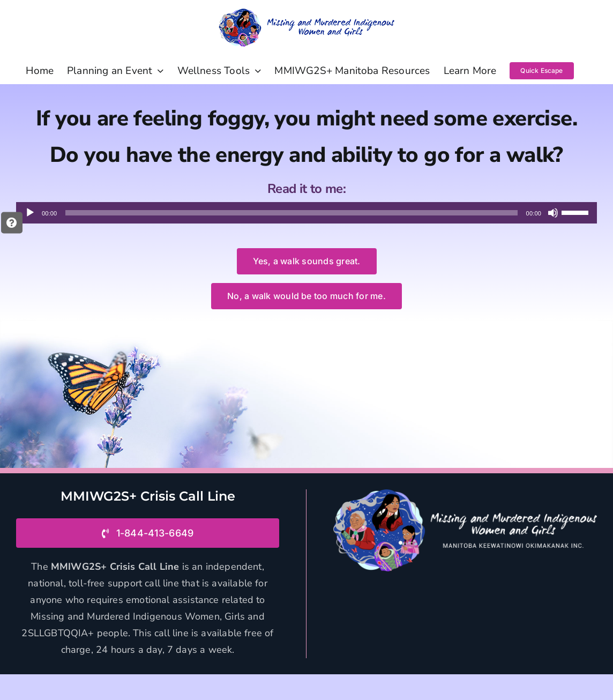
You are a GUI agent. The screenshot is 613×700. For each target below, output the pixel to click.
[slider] (291, 213)
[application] (306, 213)
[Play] (30, 213)
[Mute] (553, 213)
